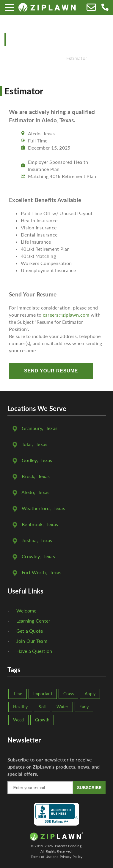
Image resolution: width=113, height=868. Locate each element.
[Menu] (9, 7)
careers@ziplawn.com (66, 315)
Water (62, 707)
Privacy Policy (71, 857)
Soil (42, 707)
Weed (19, 720)
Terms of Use (41, 857)
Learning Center (33, 621)
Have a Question (34, 651)
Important (43, 694)
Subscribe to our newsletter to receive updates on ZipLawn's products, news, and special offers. (54, 767)
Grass (69, 694)
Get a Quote (30, 631)
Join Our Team (32, 641)
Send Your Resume (51, 371)
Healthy (21, 707)
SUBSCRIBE (89, 788)
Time (18, 694)
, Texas (40, 428)
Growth (42, 720)
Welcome (26, 611)
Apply (90, 694)
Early (84, 707)
